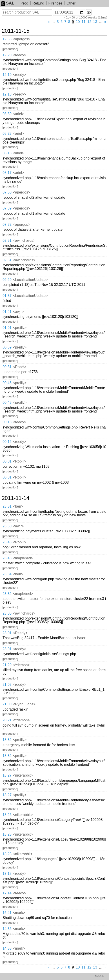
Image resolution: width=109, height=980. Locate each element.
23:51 (7, 506)
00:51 (7, 367)
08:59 (7, 114)
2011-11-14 (16, 498)
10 (78, 22)
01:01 (7, 328)
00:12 (7, 442)
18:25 (7, 834)
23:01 (7, 633)
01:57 (7, 296)
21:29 (7, 665)
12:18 (7, 94)
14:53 (7, 948)
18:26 (7, 815)
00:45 (7, 402)
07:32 (7, 224)
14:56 (7, 929)
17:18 (7, 874)
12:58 (7, 39)
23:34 (7, 574)
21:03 (7, 685)
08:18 (7, 153)
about (99, 976)
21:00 (7, 704)
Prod (24, 3)
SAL (8, 3)
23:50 (7, 526)
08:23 (7, 133)
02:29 (7, 280)
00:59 (7, 347)
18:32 (7, 740)
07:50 (7, 192)
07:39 (7, 208)
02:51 (7, 240)
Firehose (55, 3)
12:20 (7, 55)
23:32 (7, 594)
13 (95, 22)
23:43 (7, 542)
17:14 (7, 893)
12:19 (7, 75)
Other (71, 3)
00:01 (7, 461)
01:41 (7, 312)
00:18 (7, 422)
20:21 (7, 720)
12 (89, 22)
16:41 (7, 913)
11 (84, 22)
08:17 (7, 173)
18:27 (7, 775)
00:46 (7, 383)
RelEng (38, 3)
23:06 (7, 613)
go (89, 12)
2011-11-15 (16, 31)
